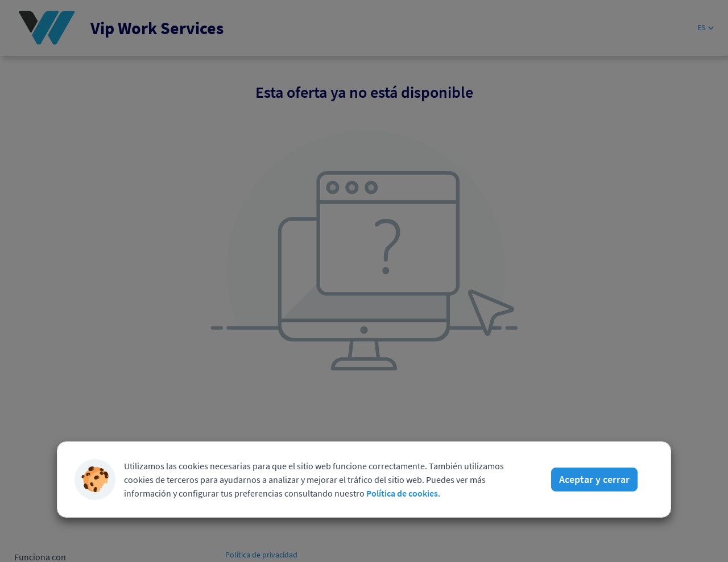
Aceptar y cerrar (594, 479)
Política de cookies (402, 493)
